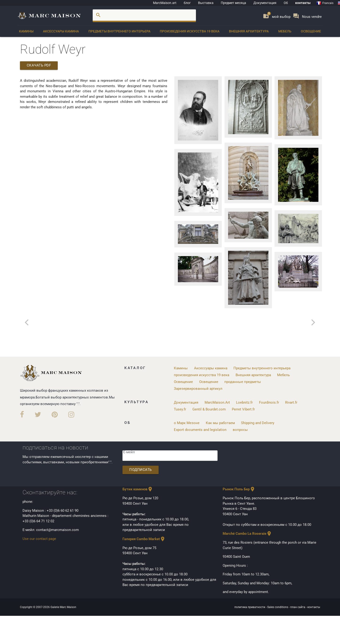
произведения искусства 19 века (190, 31)
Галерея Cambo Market (144, 539)
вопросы (240, 429)
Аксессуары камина (61, 31)
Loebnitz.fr (244, 402)
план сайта (298, 607)
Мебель (285, 31)
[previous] (27, 322)
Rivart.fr (291, 402)
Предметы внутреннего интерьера (119, 31)
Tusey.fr (180, 409)
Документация (265, 3)
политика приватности (250, 607)
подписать (141, 469)
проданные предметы (243, 382)
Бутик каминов (138, 489)
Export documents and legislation (200, 429)
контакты (303, 3)
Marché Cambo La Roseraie (247, 533)
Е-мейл (129, 452)
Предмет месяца (233, 3)
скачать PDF (39, 66)
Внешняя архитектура (249, 31)
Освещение (311, 31)
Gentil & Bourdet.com (209, 409)
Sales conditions (278, 607)
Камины (26, 31)
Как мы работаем (220, 422)
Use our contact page (39, 538)
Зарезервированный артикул (198, 388)
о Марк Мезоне (187, 422)
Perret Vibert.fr (243, 409)
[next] (313, 322)
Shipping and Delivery (258, 422)
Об (286, 3)
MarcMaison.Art (217, 402)
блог (187, 3)
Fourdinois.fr (269, 402)
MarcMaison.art (165, 3)
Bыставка (206, 3)
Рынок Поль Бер (239, 489)
